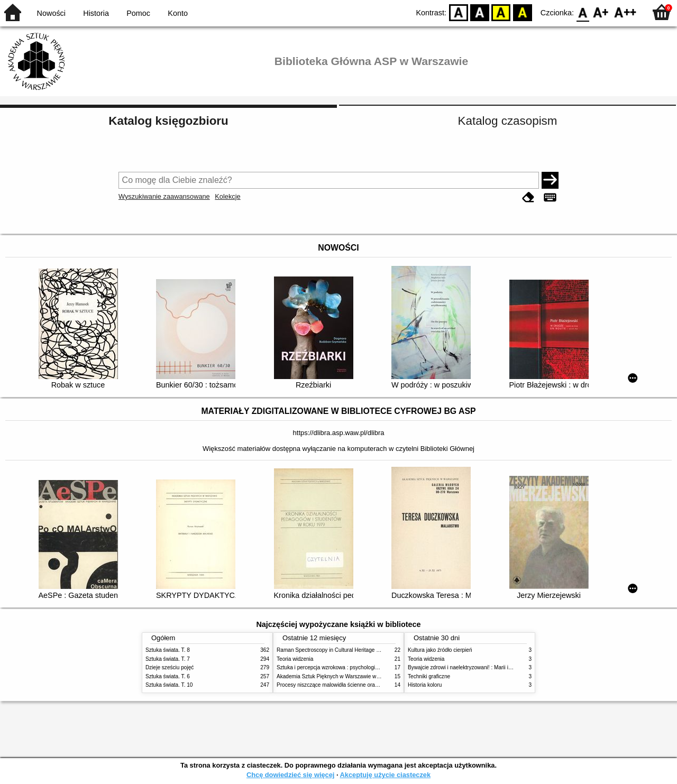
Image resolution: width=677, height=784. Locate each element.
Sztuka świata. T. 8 (168, 650)
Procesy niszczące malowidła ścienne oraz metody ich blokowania (355, 685)
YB (501, 12)
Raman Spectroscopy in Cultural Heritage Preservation (341, 650)
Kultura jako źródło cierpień (440, 650)
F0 (583, 12)
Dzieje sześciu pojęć (170, 667)
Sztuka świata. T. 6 (168, 676)
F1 (601, 12)
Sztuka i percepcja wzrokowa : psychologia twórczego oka (345, 667)
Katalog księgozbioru (168, 121)
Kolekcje (227, 196)
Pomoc (138, 13)
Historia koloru (425, 685)
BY (522, 12)
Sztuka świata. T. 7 (168, 659)
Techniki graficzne (429, 676)
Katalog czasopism (508, 121)
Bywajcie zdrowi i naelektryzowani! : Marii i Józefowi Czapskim (482, 667)
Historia (96, 13)
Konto (178, 13)
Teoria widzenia (295, 659)
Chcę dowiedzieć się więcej (290, 775)
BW (480, 12)
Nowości (51, 13)
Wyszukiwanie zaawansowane (164, 196)
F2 (625, 12)
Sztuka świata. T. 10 (169, 685)
